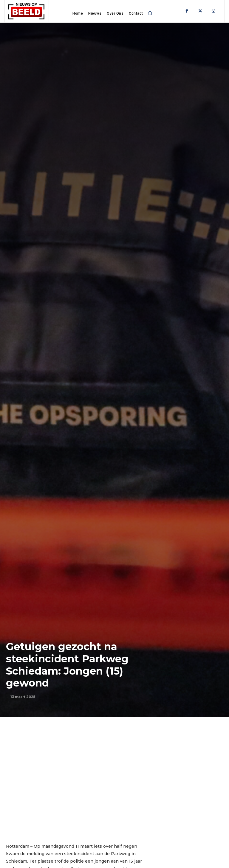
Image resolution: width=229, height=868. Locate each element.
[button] (150, 13)
